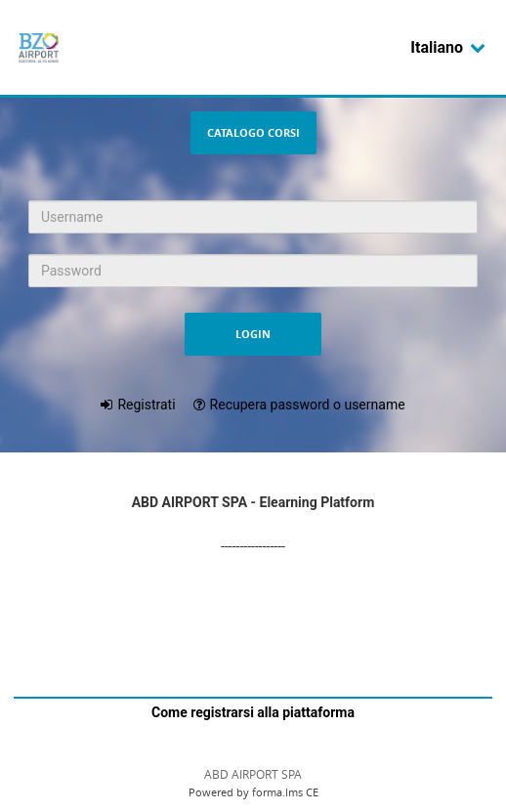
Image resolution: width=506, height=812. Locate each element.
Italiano (448, 47)
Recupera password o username (308, 405)
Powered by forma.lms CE (253, 792)
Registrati (146, 405)
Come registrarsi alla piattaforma (253, 712)
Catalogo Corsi (253, 132)
